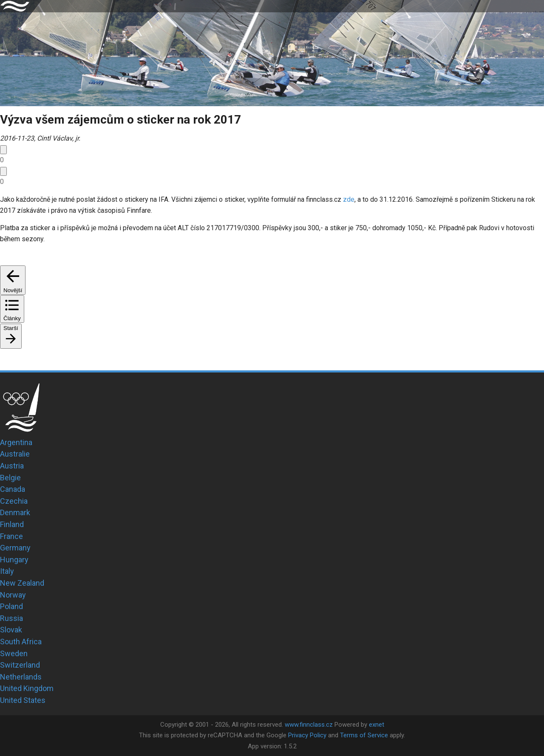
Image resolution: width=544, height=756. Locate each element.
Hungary (14, 560)
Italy (7, 571)
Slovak (11, 630)
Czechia (14, 501)
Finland (12, 524)
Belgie (10, 478)
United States (23, 700)
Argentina (16, 442)
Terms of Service (364, 735)
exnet (377, 725)
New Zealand (22, 583)
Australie (15, 454)
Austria (12, 466)
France (11, 536)
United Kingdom (27, 688)
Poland (11, 606)
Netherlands (21, 677)
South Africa (21, 642)
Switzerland (20, 665)
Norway (13, 595)
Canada (13, 489)
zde (349, 199)
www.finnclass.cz (309, 725)
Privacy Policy (307, 735)
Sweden (14, 653)
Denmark (15, 512)
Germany (15, 548)
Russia (11, 618)
